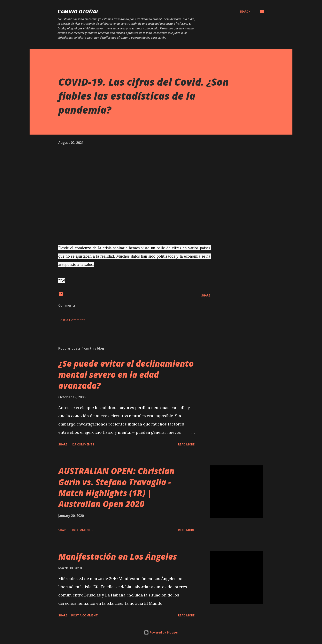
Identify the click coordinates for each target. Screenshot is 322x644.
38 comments (82, 530)
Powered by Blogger (161, 632)
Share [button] (206, 295)
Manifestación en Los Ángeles (118, 556)
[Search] (245, 12)
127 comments (83, 444)
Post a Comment (72, 320)
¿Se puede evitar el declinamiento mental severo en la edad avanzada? (126, 374)
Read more (186, 444)
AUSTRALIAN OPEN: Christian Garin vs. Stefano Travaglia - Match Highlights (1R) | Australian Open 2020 (116, 487)
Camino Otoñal (78, 11)
